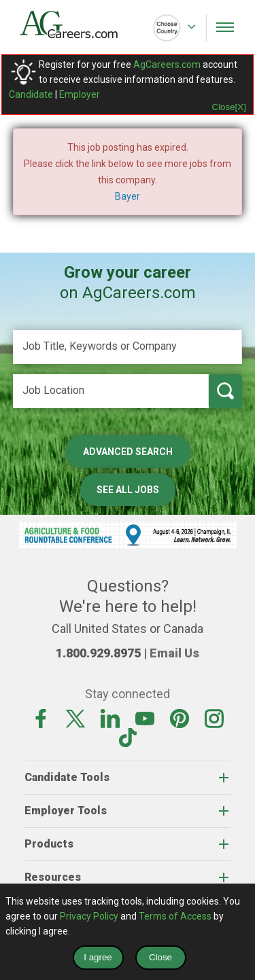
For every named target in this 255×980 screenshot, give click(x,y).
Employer (80, 94)
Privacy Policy (89, 916)
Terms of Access (175, 916)
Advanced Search (128, 452)
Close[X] (229, 107)
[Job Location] (111, 391)
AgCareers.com (167, 65)
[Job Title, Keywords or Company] (128, 347)
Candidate (31, 94)
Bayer (128, 196)
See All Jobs (128, 490)
